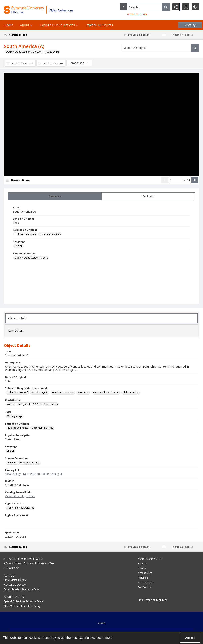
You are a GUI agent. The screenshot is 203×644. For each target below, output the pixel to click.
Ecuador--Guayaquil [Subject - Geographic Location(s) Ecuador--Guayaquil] (63, 393)
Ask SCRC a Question (16, 585)
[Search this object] (156, 48)
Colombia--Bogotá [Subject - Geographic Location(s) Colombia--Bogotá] (17, 393)
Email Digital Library (15, 580)
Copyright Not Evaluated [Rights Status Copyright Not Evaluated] (21, 508)
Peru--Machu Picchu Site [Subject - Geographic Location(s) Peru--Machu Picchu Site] (106, 393)
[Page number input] (175, 180)
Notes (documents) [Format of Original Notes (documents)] (26, 234)
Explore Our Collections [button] (59, 25)
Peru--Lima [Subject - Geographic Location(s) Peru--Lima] (84, 393)
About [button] (27, 25)
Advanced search (129, 14)
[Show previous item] (164, 180)
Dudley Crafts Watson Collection (24, 52)
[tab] (55, 196)
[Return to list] (30, 35)
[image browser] (19, 180)
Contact (101, 623)
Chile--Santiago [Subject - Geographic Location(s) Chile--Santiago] (131, 393)
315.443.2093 (11, 568)
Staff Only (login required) (152, 600)
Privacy (142, 568)
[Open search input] (165, 7)
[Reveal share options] (175, 7)
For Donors (144, 587)
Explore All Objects (99, 25)
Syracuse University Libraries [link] (23, 559)
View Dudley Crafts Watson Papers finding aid (34, 474)
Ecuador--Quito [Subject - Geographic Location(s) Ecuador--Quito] (40, 393)
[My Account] (185, 7)
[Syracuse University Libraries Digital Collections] (47, 10)
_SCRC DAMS (53, 52)
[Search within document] (195, 48)
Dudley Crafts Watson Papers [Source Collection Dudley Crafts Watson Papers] (31, 258)
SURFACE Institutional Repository (22, 606)
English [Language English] (19, 246)
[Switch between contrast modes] (195, 7)
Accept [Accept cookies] (190, 638)
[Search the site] (136, 7)
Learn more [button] (104, 638)
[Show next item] (195, 180)
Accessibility (145, 573)
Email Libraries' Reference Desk (22, 590)
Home (9, 25)
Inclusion (143, 578)
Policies (142, 564)
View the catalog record (20, 496)
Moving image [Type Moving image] (15, 416)
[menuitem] (101, 623)
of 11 (187, 180)
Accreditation (146, 583)
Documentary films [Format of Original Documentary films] (50, 234)
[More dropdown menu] (190, 25)
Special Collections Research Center (24, 601)
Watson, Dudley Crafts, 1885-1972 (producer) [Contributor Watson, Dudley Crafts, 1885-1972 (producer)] (32, 404)
